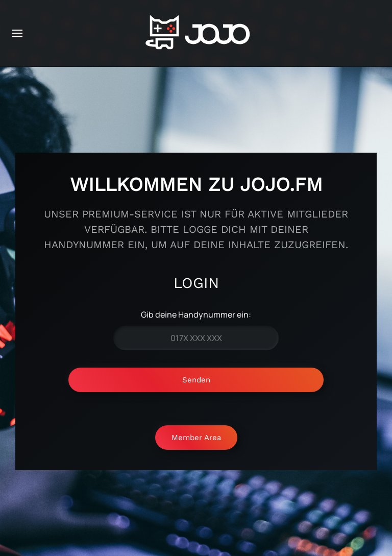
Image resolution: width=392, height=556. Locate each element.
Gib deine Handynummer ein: (196, 315)
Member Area (196, 438)
